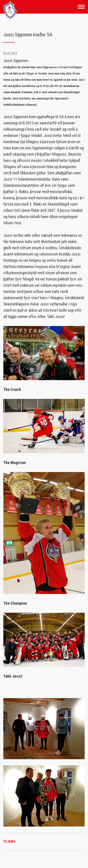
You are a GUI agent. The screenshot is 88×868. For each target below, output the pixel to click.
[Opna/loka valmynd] (81, 7)
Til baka (9, 841)
